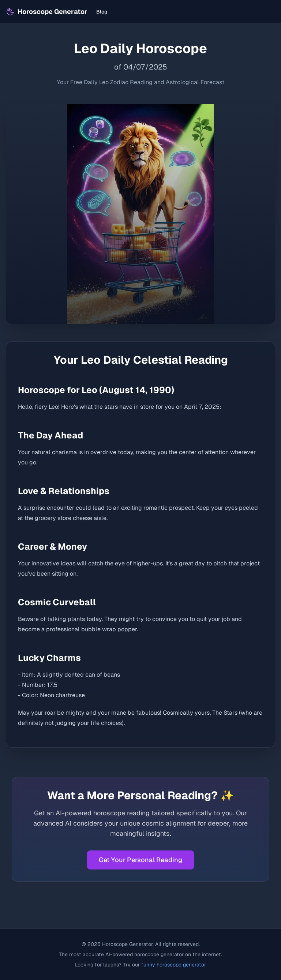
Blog (102, 12)
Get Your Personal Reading (140, 860)
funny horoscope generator (174, 965)
